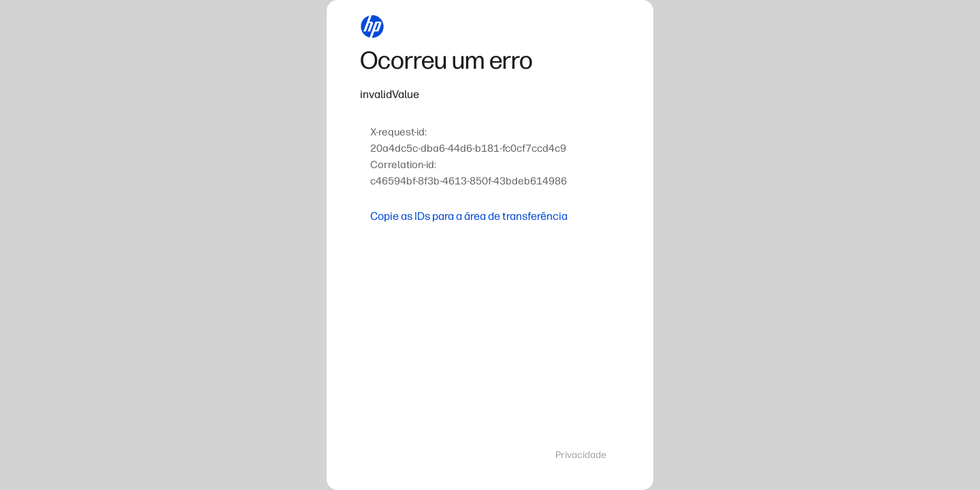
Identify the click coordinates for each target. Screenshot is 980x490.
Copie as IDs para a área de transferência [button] (469, 216)
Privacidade (581, 455)
